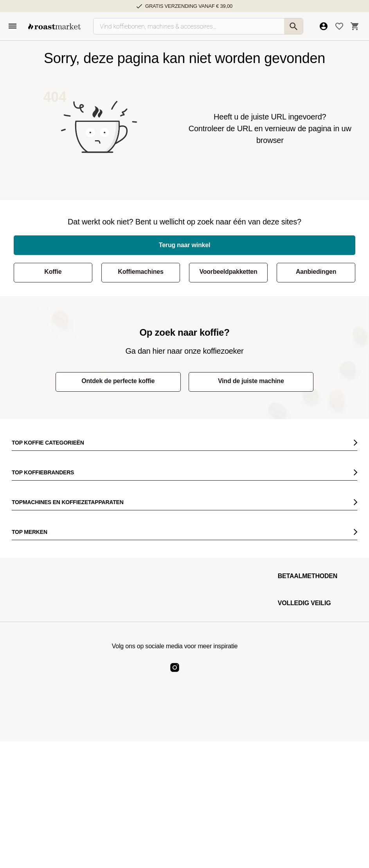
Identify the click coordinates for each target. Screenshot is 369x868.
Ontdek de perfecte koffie (118, 381)
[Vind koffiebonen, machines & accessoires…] (198, 26)
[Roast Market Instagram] (175, 674)
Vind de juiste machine (251, 381)
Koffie (53, 272)
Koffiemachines (140, 272)
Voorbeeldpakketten (228, 272)
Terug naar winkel (184, 245)
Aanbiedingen (316, 272)
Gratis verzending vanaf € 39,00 (189, 6)
